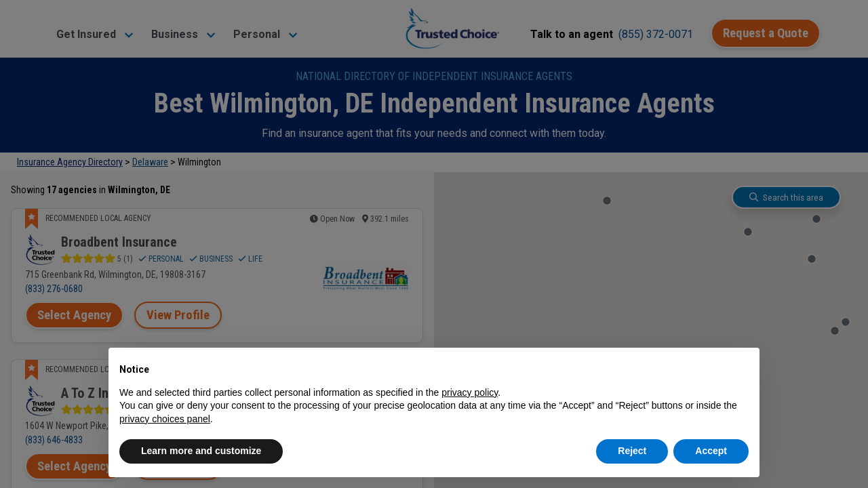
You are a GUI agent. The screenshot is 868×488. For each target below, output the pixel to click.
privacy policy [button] (470, 392)
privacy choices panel (165, 419)
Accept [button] (711, 451)
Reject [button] (632, 451)
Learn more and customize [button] (201, 451)
